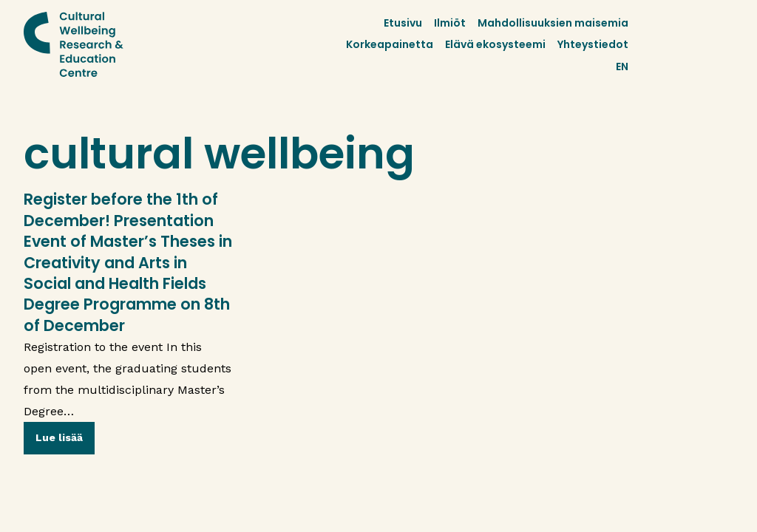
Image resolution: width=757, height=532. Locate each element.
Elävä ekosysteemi (495, 44)
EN (622, 66)
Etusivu (403, 23)
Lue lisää (59, 437)
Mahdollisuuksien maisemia (553, 23)
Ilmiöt (450, 23)
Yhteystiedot (593, 44)
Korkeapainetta (390, 44)
